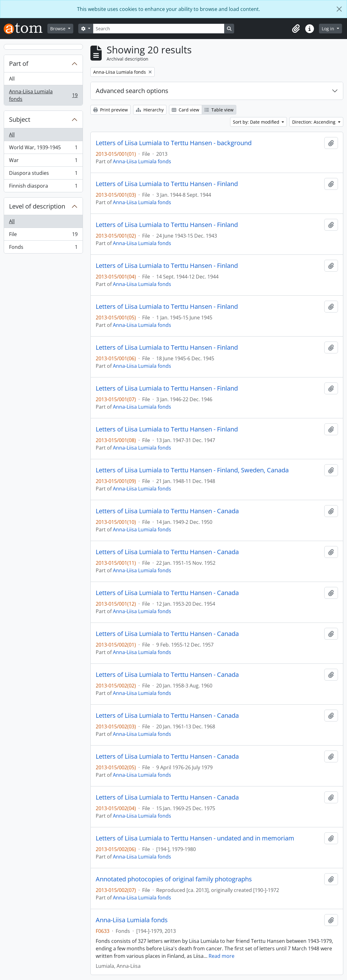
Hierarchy (150, 110)
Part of (19, 64)
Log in (329, 29)
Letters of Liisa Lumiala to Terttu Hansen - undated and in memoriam (195, 838)
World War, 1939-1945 (43, 149)
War (43, 162)
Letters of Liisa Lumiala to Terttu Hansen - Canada (167, 511)
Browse (58, 29)
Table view (219, 110)
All (12, 79)
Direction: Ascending (314, 122)
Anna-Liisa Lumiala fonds (43, 95)
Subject (20, 119)
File (43, 236)
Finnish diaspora (43, 187)
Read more (222, 956)
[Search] (159, 29)
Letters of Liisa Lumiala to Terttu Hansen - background (174, 143)
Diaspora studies (43, 174)
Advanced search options (132, 91)
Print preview (111, 110)
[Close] (339, 9)
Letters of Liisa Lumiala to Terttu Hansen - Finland (167, 184)
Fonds (43, 248)
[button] (296, 29)
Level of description (37, 206)
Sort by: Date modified (257, 122)
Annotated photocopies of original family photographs (174, 879)
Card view (186, 110)
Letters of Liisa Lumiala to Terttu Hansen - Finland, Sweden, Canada (192, 470)
